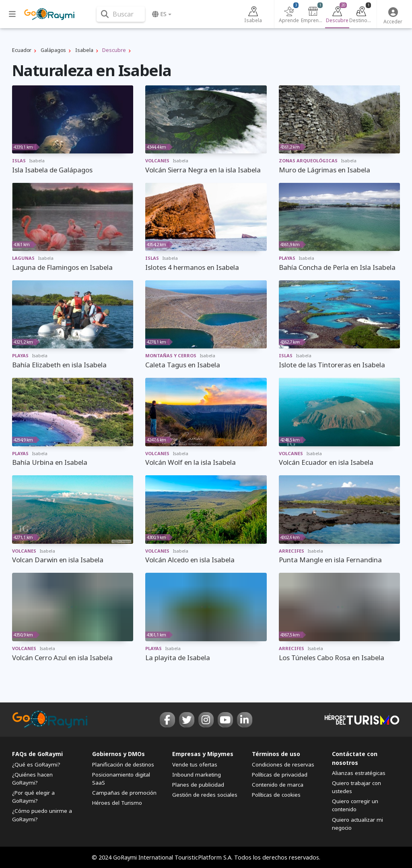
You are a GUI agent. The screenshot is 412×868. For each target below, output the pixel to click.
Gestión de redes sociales (205, 795)
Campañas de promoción (124, 793)
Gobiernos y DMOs (118, 754)
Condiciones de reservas (283, 764)
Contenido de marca (278, 785)
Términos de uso (276, 754)
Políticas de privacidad (280, 775)
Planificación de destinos (123, 764)
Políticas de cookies (276, 795)
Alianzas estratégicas (359, 773)
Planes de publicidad (198, 785)
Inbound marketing (197, 775)
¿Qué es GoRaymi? (36, 764)
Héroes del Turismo (117, 803)
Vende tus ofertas (195, 764)
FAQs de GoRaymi (37, 754)
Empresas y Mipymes (203, 754)
